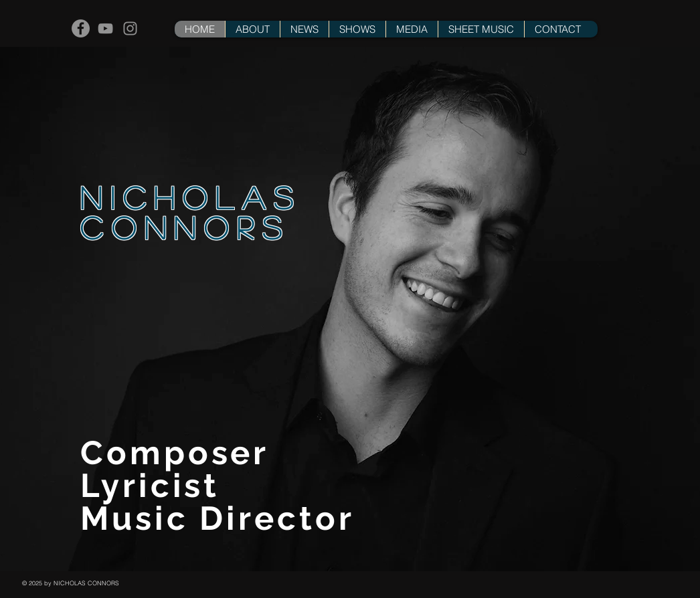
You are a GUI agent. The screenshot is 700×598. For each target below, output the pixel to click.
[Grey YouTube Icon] (105, 28)
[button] (357, 29)
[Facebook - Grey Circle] (81, 28)
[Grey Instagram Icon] (130, 28)
